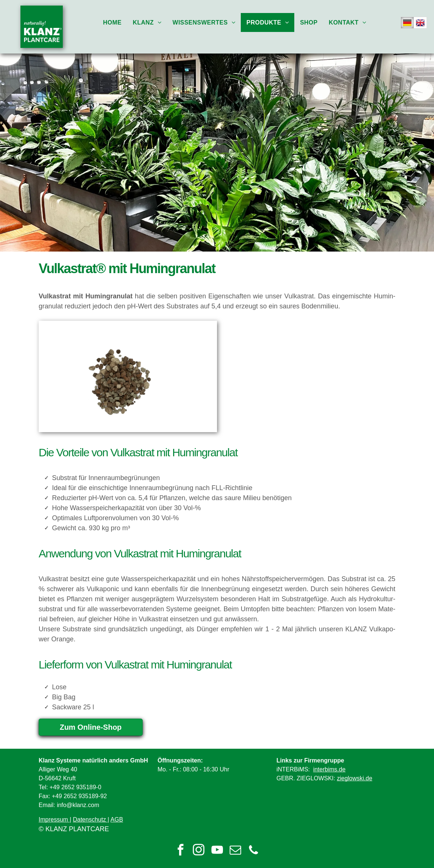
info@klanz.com (78, 805)
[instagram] (199, 851)
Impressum (53, 820)
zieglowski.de (355, 778)
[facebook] (181, 851)
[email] (235, 851)
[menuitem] (112, 22)
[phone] (253, 851)
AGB (117, 820)
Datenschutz (89, 820)
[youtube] (217, 851)
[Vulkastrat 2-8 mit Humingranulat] (128, 376)
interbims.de (329, 769)
